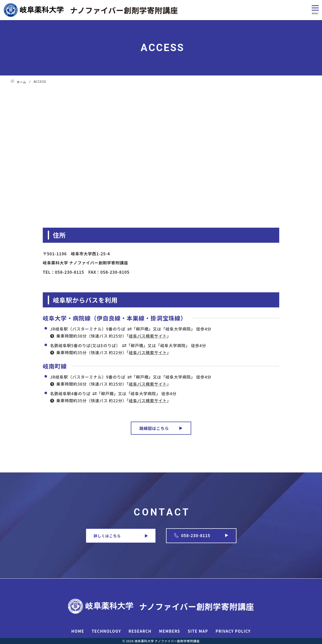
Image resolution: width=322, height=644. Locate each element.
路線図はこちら (154, 428)
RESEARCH (140, 631)
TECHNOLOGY (106, 631)
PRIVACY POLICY (233, 631)
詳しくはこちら (107, 536)
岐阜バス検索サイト (148, 336)
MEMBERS (170, 631)
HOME (78, 631)
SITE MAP (198, 631)
